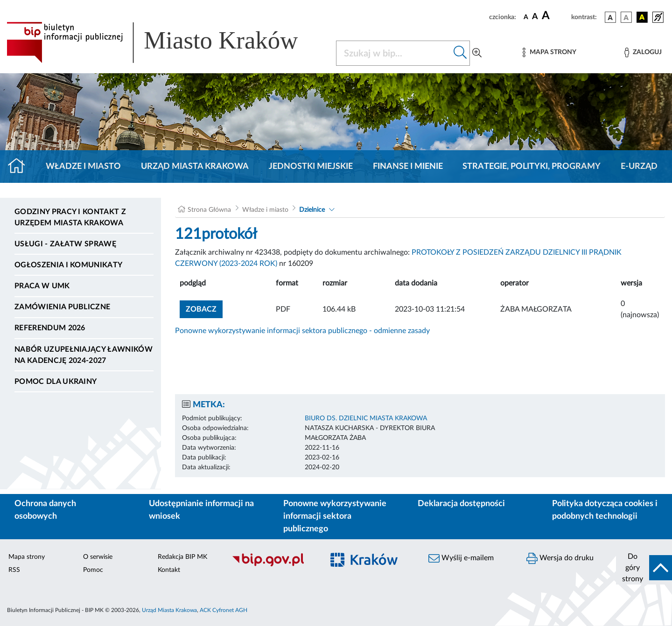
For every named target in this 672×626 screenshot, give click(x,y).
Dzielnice (312, 210)
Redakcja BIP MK (182, 557)
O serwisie (98, 557)
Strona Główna (209, 210)
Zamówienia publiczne (62, 307)
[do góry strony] (644, 568)
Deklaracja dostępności (461, 504)
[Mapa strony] (549, 52)
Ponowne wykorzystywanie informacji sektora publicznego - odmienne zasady (302, 331)
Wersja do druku (560, 558)
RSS (14, 570)
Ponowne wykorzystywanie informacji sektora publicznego (335, 516)
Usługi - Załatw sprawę (65, 244)
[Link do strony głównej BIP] (166, 42)
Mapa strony (27, 557)
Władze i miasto (83, 167)
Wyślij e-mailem (461, 558)
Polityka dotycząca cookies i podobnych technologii (605, 510)
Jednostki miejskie (311, 167)
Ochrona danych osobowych (45, 510)
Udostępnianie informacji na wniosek (201, 510)
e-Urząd (639, 167)
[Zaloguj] (643, 52)
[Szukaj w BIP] (394, 53)
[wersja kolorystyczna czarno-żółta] (642, 17)
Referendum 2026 (50, 328)
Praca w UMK (42, 286)
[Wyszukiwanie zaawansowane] (477, 53)
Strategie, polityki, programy (532, 167)
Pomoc (93, 570)
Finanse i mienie (408, 167)
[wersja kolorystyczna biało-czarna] (626, 17)
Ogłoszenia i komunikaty (68, 265)
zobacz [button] (204, 308)
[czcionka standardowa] (526, 17)
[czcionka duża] (555, 16)
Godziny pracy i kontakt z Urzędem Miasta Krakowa (70, 217)
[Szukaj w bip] (460, 53)
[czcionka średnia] (535, 17)
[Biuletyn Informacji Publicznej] (273, 565)
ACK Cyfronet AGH (224, 610)
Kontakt (169, 570)
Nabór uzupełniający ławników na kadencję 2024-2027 (84, 355)
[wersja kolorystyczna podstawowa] (610, 17)
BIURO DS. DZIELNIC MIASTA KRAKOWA (366, 418)
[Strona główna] (20, 167)
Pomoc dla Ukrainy (56, 382)
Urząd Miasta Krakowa (195, 167)
